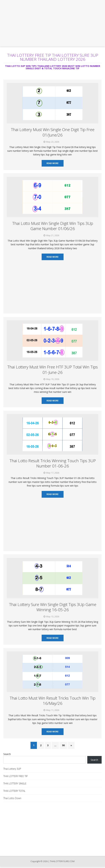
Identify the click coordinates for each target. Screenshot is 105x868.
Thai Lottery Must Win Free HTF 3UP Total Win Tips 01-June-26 (52, 369)
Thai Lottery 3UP (12, 769)
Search (7, 754)
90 (63, 745)
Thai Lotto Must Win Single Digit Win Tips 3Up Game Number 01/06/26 (53, 226)
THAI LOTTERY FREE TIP (16, 776)
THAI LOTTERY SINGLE (15, 783)
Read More (52, 163)
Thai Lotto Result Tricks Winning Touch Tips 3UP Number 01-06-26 (53, 463)
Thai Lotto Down (12, 798)
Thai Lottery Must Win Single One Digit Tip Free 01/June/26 (53, 132)
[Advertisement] (52, 24)
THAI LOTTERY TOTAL (14, 791)
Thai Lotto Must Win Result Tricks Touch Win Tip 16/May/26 (52, 701)
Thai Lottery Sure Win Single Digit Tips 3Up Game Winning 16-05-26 (53, 607)
